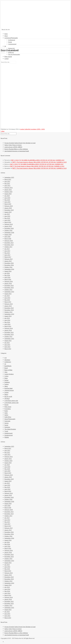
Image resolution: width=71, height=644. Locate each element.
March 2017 (8, 257)
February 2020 (9, 206)
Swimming (7, 427)
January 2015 (8, 306)
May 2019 (7, 218)
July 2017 (7, 249)
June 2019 (7, 216)
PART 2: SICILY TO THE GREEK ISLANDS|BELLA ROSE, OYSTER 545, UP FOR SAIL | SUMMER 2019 (38, 160)
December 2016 (9, 263)
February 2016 (9, 281)
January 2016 (8, 283)
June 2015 (7, 298)
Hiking (6, 386)
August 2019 (8, 212)
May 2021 (7, 184)
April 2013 (7, 347)
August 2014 (8, 316)
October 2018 (8, 230)
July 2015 (7, 296)
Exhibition (7, 382)
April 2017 (7, 255)
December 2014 (9, 308)
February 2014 (9, 328)
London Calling (24, 129)
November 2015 (9, 288)
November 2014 (9, 310)
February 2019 (9, 224)
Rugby (6, 411)
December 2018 (9, 228)
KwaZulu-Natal (8, 388)
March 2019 (8, 222)
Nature (6, 394)
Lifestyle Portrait (9, 390)
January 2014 (8, 330)
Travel (6, 431)
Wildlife (7, 437)
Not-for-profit (8, 397)
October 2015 (8, 290)
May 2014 (7, 322)
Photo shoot (8, 407)
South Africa (8, 417)
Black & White (8, 370)
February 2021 (9, 188)
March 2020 (8, 204)
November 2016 (9, 265)
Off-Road (7, 399)
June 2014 (7, 320)
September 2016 (9, 269)
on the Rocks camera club (11, 403)
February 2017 (9, 259)
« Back (3, 131)
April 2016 (7, 277)
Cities (6, 372)
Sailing (6, 415)
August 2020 (8, 194)
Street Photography (10, 419)
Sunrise (6, 423)
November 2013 (9, 334)
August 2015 (8, 294)
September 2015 (9, 292)
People (6, 405)
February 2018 (9, 241)
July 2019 (7, 214)
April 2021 (7, 186)
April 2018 (7, 237)
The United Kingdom (10, 429)
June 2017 (7, 251)
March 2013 (8, 349)
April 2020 (7, 202)
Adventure (7, 360)
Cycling (6, 376)
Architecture (8, 362)
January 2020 (8, 208)
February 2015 (9, 304)
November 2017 (9, 245)
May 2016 (7, 275)
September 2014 (9, 314)
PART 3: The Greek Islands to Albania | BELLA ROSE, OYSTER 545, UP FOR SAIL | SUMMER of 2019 (39, 162)
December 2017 (9, 243)
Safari (6, 413)
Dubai (6, 378)
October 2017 (8, 247)
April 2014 (7, 324)
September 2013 (9, 339)
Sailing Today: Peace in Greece (13, 145)
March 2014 (8, 326)
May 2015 (7, 300)
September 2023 (9, 177)
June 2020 (7, 198)
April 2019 (7, 220)
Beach (6, 368)
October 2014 (8, 312)
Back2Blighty (8, 366)
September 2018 (9, 232)
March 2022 (8, 179)
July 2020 (7, 196)
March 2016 (8, 279)
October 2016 (8, 267)
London (6, 392)
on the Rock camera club (11, 401)
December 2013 (9, 332)
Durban (6, 380)
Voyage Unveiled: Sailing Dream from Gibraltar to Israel (20, 143)
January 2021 (8, 190)
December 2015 (9, 286)
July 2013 (7, 343)
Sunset (6, 425)
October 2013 (8, 337)
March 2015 (8, 302)
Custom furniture (9, 374)
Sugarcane (7, 421)
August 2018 (8, 235)
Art (5, 364)
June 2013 (7, 345)
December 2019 (9, 210)
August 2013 (8, 341)
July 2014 (7, 318)
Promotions (8, 409)
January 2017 (8, 261)
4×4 (6, 358)
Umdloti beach (8, 433)
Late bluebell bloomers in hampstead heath (17, 151)
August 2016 (8, 271)
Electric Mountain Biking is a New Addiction (16, 149)
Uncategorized (9, 435)
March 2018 (8, 239)
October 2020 (8, 192)
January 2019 (8, 226)
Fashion (7, 384)
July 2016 (7, 273)
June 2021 (7, 181)
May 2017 (7, 253)
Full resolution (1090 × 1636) (37, 129)
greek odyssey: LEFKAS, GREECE (13, 147)
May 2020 (7, 200)
